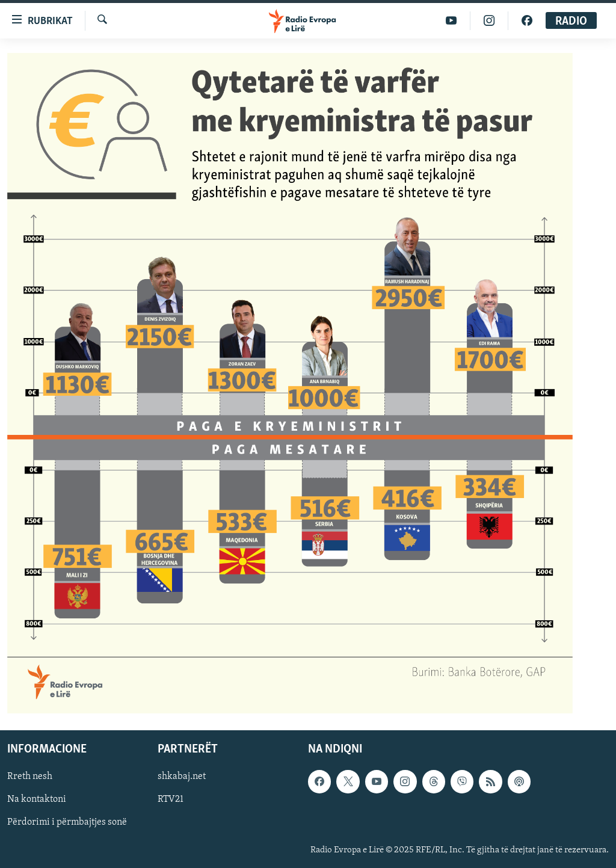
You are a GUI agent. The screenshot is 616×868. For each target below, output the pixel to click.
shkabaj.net (182, 777)
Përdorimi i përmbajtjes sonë (67, 823)
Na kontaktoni (37, 800)
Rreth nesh (30, 777)
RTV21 (171, 800)
